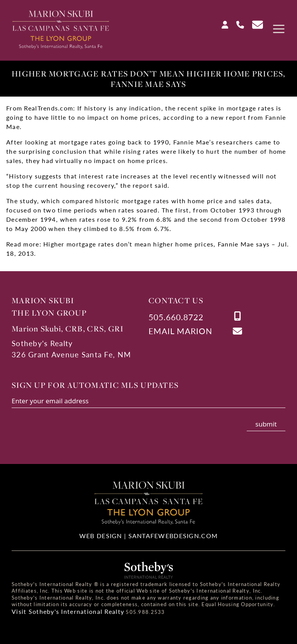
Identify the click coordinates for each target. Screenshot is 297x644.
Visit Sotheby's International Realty (68, 611)
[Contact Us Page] (254, 24)
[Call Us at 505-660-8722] (237, 23)
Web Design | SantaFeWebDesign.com (148, 536)
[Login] (222, 23)
